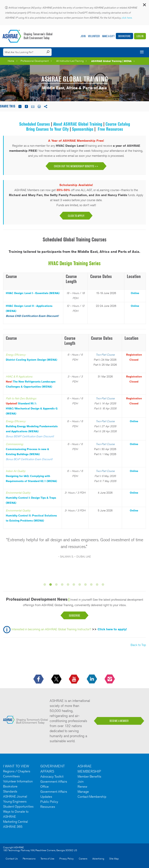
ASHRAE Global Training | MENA (111, 61)
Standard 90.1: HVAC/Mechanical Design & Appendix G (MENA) (32, 408)
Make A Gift (108, 36)
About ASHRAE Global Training (78, 124)
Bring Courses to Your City (47, 129)
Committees (11, 776)
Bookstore (124, 36)
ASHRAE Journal (15, 796)
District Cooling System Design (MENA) (32, 360)
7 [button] (80, 585)
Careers (83, 859)
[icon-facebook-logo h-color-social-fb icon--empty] (39, 679)
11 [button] (104, 585)
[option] (74, 550)
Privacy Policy (67, 859)
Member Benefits (89, 776)
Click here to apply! (112, 629)
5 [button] (69, 585)
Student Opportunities (18, 806)
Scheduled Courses (35, 124)
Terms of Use (47, 859)
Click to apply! (76, 216)
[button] (144, 6)
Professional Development (35, 61)
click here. (127, 18)
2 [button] (51, 585)
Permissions (29, 859)
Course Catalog (118, 124)
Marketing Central (16, 822)
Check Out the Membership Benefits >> (76, 166)
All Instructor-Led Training (70, 61)
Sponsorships (83, 129)
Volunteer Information (18, 781)
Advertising (98, 859)
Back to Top (138, 645)
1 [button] (45, 585)
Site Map (114, 859)
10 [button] (98, 585)
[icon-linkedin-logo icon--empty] (92, 679)
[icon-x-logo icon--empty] (57, 679)
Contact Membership (92, 797)
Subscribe (74, 615)
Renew (82, 787)
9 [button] (92, 585)
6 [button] (74, 585)
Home (11, 61)
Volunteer (94, 36)
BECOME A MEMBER (119, 721)
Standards (10, 791)
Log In (140, 36)
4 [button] (63, 585)
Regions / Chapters (17, 771)
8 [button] (86, 585)
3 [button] (57, 585)
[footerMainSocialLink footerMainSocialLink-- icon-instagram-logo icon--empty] (110, 679)
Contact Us (12, 859)
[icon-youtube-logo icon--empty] (74, 679)
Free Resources (110, 129)
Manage (83, 792)
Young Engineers (15, 801)
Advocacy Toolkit (52, 776)
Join (83, 36)
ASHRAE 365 (13, 827)
